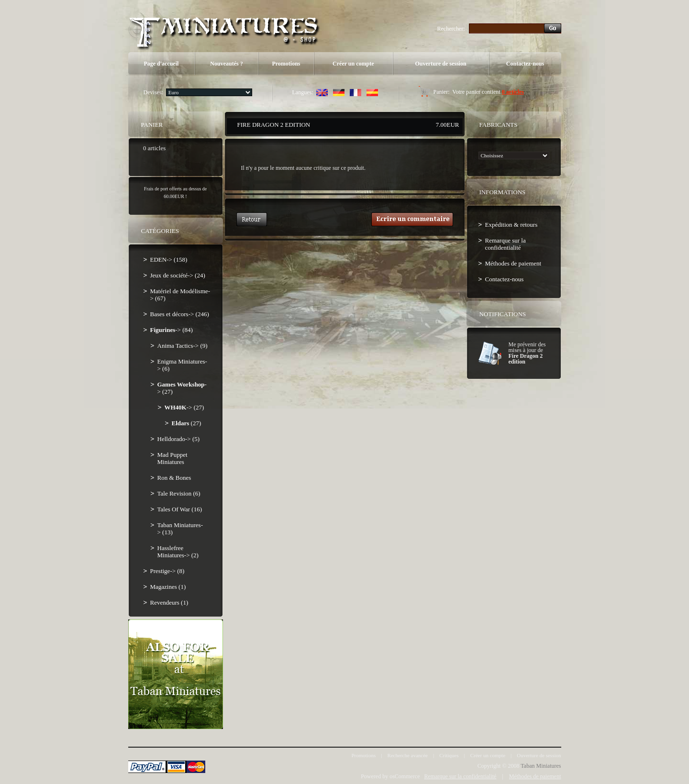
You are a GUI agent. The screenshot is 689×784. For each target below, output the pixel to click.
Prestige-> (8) (167, 571)
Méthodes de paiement (513, 263)
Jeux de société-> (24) (178, 275)
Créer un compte (353, 64)
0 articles (513, 92)
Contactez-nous (525, 64)
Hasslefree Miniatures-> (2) (178, 552)
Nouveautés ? (226, 64)
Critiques (449, 755)
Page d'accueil (161, 64)
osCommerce (405, 776)
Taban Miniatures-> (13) (180, 529)
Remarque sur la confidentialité (506, 244)
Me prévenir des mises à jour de (527, 353)
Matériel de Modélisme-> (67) (180, 295)
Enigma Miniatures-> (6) (182, 365)
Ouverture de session (440, 64)
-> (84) (172, 330)
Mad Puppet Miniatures (172, 458)
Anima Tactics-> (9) (183, 346)
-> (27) (182, 388)
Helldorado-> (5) (179, 439)
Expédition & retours (511, 225)
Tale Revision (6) (179, 493)
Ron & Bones (174, 478)
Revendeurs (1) (169, 602)
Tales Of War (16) (180, 509)
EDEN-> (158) (169, 259)
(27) (187, 423)
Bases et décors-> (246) (180, 314)
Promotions (286, 64)
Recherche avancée (407, 755)
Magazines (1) (168, 587)
